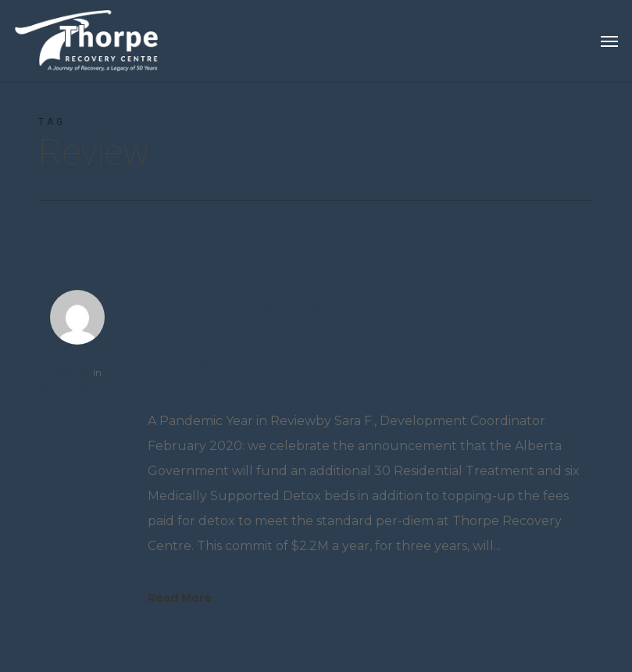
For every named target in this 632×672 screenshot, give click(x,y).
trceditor (71, 372)
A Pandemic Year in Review (318, 333)
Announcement (77, 390)
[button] (609, 41)
